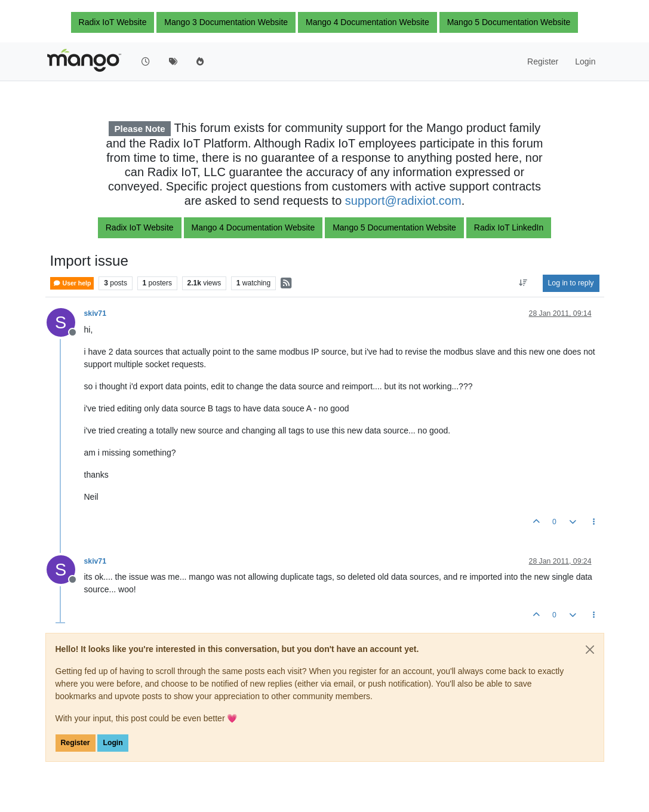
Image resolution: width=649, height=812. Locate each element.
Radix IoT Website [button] (113, 22)
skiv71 (95, 313)
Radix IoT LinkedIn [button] (509, 227)
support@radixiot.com (403, 201)
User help (72, 283)
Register (76, 743)
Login (113, 743)
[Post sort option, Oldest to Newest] (523, 283)
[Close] (590, 650)
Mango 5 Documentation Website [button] (509, 22)
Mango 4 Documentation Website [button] (367, 22)
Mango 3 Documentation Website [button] (226, 22)
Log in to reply (571, 283)
